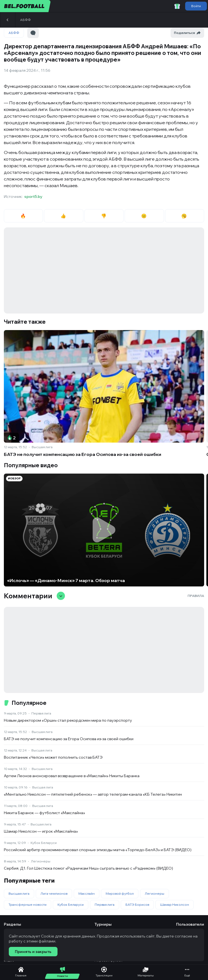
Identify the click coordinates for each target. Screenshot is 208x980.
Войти (196, 6)
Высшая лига (42, 447)
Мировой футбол (120, 893)
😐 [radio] (144, 216)
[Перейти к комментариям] (33, 33)
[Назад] (8, 20)
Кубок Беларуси (44, 843)
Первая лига (41, 713)
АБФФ (25, 20)
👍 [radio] (64, 216)
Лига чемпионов (54, 893)
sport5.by (33, 196)
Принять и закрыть (33, 952)
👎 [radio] (104, 216)
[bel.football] (25, 6)
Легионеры (41, 861)
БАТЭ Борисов (137, 905)
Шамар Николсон (175, 905)
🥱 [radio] (184, 216)
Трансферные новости (28, 905)
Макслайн (87, 893)
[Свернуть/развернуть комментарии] (61, 596)
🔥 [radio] (24, 216)
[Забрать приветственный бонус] (177, 6)
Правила (196, 596)
